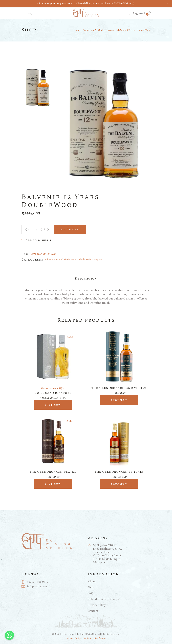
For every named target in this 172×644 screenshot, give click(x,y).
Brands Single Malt (66, 260)
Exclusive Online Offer (53, 388)
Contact (93, 611)
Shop (91, 587)
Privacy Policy (97, 605)
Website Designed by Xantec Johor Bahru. (86, 638)
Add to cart (70, 230)
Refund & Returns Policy (103, 599)
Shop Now (53, 405)
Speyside (98, 260)
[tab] (86, 278)
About (92, 582)
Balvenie (49, 260)
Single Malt (85, 260)
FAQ (91, 593)
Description (86, 279)
